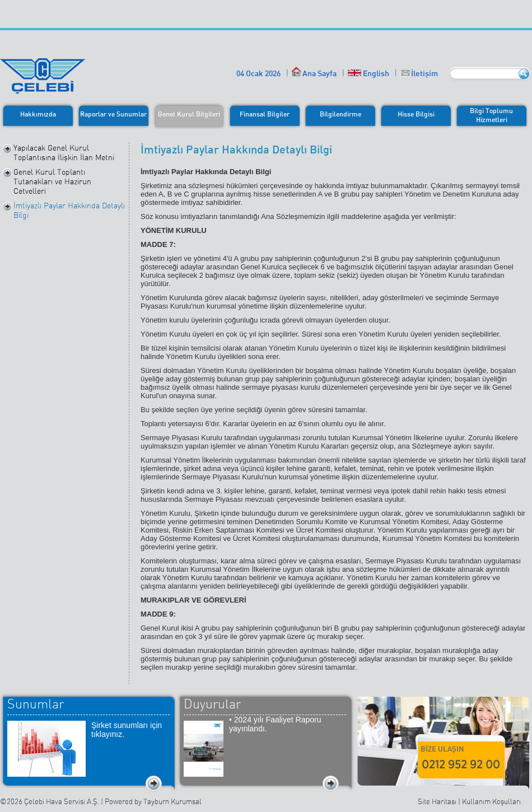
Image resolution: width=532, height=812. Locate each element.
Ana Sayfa (314, 73)
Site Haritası (437, 802)
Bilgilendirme (340, 114)
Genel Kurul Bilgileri (189, 114)
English (368, 73)
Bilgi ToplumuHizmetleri (491, 115)
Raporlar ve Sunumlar (113, 114)
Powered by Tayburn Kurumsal (153, 802)
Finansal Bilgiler (265, 114)
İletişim (424, 73)
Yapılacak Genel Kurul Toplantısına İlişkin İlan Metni (64, 153)
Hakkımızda (38, 114)
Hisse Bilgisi (416, 114)
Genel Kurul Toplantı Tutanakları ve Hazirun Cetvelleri (52, 181)
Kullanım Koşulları (491, 802)
